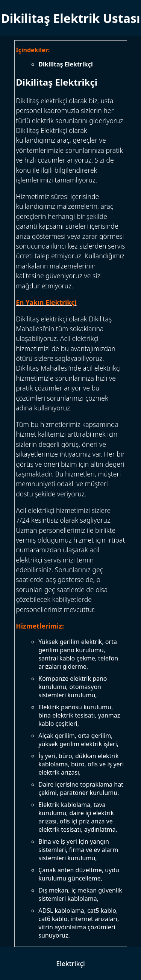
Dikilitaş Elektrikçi (66, 64)
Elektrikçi (70, 963)
